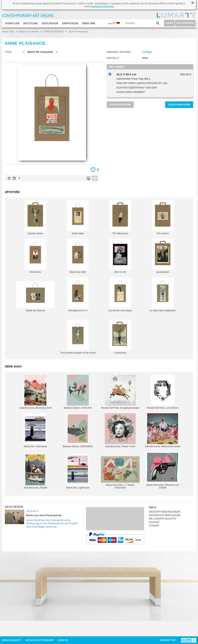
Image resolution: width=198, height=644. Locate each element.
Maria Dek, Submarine (35, 431)
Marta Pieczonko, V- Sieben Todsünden (120, 473)
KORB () (63, 640)
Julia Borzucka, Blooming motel (35, 392)
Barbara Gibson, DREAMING (78, 431)
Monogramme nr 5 (78, 295)
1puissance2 (163, 256)
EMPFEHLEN (70, 23)
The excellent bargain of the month (78, 337)
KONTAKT (154, 522)
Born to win (120, 256)
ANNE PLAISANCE (54, 32)
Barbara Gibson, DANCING (78, 392)
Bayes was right (78, 256)
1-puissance (120, 337)
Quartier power (35, 218)
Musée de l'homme (35, 296)
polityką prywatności (103, 6)
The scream (163, 218)
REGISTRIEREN (185, 23)
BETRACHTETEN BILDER (39, 640)
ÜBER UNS (89, 23)
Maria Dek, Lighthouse (78, 472)
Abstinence (35, 256)
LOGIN (169, 23)
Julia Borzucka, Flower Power (120, 431)
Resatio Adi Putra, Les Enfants (163, 392)
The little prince (120, 218)
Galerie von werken (29, 32)
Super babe (78, 218)
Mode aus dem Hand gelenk (44, 515)
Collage (147, 52)
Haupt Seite (8, 32)
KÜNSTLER (12, 23)
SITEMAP (154, 526)
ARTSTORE (30, 23)
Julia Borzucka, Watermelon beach (163, 431)
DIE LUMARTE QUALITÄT (163, 519)
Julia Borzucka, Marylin (35, 472)
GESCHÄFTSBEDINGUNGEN (165, 512)
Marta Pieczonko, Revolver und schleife (163, 470)
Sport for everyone (78, 32)
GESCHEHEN (50, 23)
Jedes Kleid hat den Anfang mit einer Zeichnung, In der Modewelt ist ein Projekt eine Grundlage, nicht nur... (52, 523)
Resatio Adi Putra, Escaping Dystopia (120, 392)
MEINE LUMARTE (12, 640)
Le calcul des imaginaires (163, 295)
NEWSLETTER (168, 640)
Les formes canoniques (120, 295)
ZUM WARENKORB (120, 105)
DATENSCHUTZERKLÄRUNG (165, 515)
